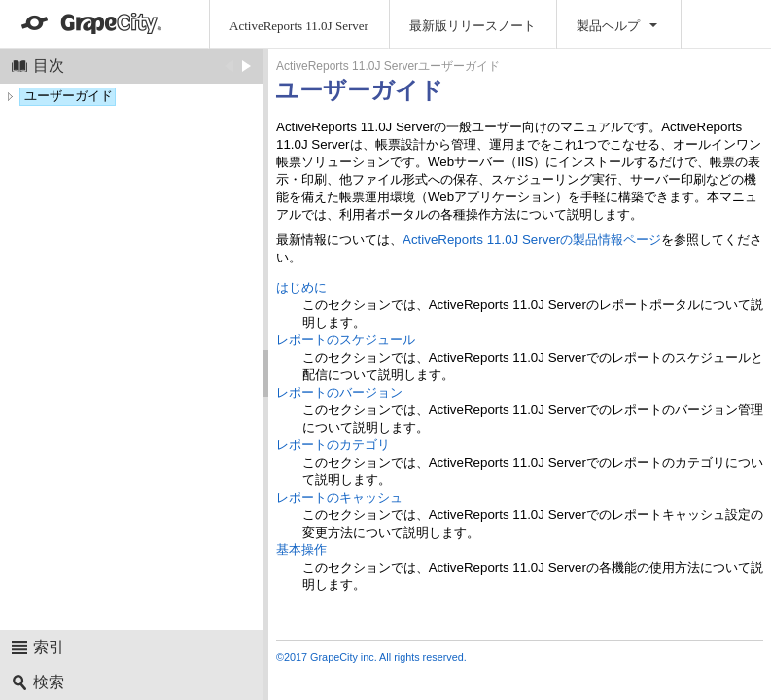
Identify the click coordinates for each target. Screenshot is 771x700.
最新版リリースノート (473, 26)
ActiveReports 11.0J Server (299, 26)
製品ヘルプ (608, 26)
